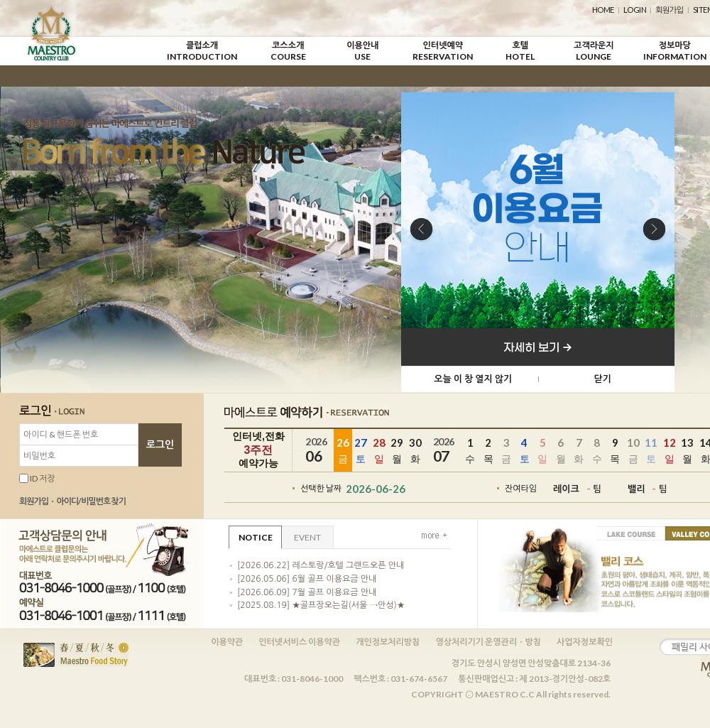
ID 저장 (37, 478)
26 (343, 451)
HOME (603, 10)
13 (688, 451)
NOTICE (256, 537)
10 (633, 451)
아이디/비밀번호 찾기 (91, 501)
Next (654, 230)
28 (379, 451)
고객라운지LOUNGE (594, 51)
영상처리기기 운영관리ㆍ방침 (488, 642)
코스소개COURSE (288, 51)
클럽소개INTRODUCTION (202, 51)
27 (361, 451)
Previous (421, 230)
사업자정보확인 (585, 642)
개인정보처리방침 (388, 642)
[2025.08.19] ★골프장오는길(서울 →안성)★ (321, 605)
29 (398, 451)
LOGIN (635, 10)
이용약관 (227, 642)
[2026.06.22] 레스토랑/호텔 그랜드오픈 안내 (321, 565)
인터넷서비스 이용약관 (299, 642)
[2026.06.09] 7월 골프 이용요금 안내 (307, 592)
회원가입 (669, 10)
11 (652, 451)
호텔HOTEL (520, 51)
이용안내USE (362, 51)
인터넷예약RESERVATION (443, 51)
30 (415, 451)
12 (670, 451)
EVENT (307, 537)
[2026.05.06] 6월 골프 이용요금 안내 (307, 579)
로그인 (160, 445)
